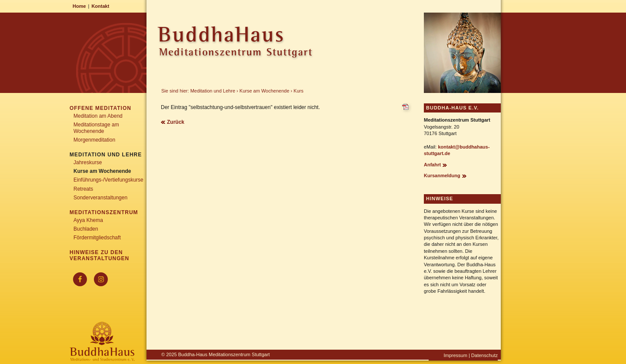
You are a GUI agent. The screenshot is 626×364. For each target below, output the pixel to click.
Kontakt (100, 6)
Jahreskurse (88, 162)
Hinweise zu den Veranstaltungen (99, 255)
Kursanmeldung (442, 175)
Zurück (176, 122)
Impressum (455, 355)
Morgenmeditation (94, 140)
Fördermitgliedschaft (97, 238)
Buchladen (86, 229)
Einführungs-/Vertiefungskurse (108, 180)
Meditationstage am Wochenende (96, 128)
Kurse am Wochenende (265, 91)
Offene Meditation (100, 108)
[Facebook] (80, 279)
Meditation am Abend (98, 116)
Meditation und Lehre (213, 91)
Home (79, 6)
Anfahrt (432, 165)
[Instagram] (101, 279)
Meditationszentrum (104, 212)
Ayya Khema (88, 220)
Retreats (83, 189)
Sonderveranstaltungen (100, 198)
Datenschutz (484, 355)
